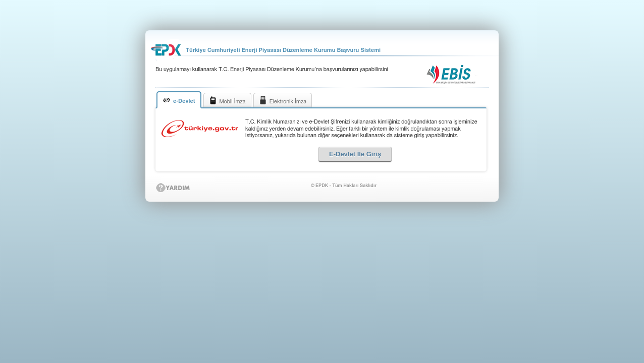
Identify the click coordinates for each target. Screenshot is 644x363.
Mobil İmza (227, 100)
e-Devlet (179, 100)
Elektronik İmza (283, 100)
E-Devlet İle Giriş (355, 154)
